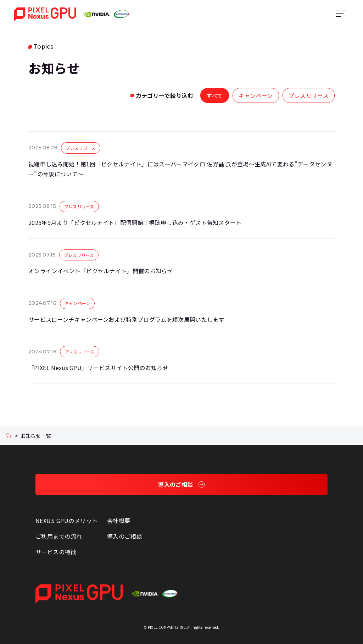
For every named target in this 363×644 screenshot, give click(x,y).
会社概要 (119, 521)
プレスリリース (309, 95)
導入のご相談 (125, 536)
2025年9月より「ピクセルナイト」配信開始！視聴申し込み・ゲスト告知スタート (135, 222)
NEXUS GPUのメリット (67, 521)
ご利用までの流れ (59, 536)
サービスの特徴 (56, 552)
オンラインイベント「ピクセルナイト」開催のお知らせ (101, 271)
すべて (215, 95)
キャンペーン (256, 95)
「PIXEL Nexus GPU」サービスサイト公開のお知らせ (98, 368)
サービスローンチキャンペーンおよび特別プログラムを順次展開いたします (126, 319)
